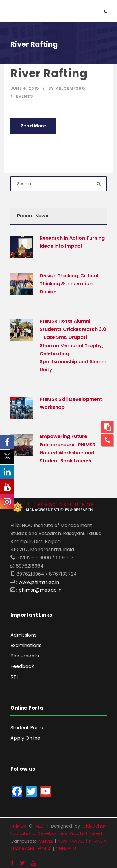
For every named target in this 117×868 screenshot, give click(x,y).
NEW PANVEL (71, 841)
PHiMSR (18, 826)
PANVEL (45, 841)
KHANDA (98, 841)
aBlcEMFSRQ (71, 88)
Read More (33, 126)
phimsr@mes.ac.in (40, 590)
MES (39, 826)
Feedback (22, 666)
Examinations (26, 645)
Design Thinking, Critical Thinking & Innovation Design (69, 284)
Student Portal (27, 728)
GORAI (45, 848)
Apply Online (25, 738)
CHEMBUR (66, 848)
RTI (14, 677)
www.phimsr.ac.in (39, 582)
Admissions (23, 635)
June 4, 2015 (25, 88)
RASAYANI (24, 848)
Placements (25, 656)
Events (25, 96)
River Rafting (49, 73)
